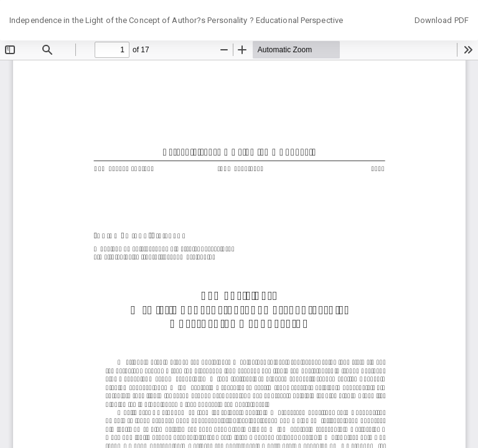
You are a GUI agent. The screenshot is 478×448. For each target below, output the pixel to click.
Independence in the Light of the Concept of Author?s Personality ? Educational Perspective (176, 20)
